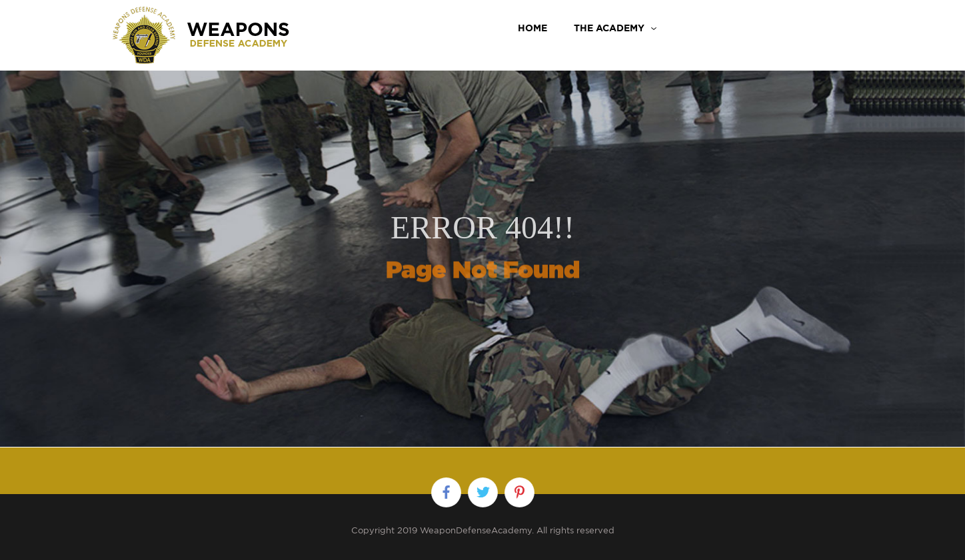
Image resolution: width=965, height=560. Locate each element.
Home (532, 28)
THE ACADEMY (609, 28)
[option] (482, 243)
